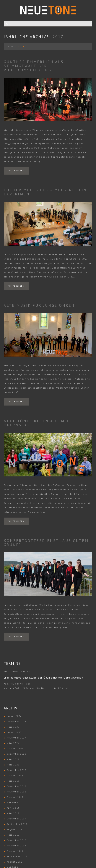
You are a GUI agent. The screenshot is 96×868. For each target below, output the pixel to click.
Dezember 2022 (17, 754)
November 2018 (17, 792)
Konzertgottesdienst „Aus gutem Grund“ (46, 543)
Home (10, 46)
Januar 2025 (14, 732)
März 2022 (13, 759)
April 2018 (13, 808)
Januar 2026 (14, 716)
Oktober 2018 (15, 797)
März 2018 (13, 813)
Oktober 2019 (15, 775)
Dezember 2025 (17, 721)
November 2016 (17, 846)
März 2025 (13, 727)
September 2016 (17, 856)
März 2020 (13, 765)
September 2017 (17, 824)
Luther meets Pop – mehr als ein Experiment (45, 192)
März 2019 (13, 781)
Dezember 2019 (17, 770)
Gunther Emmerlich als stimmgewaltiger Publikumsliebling (34, 66)
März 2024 (13, 743)
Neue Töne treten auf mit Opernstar (36, 423)
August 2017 (14, 829)
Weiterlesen (16, 171)
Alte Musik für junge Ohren (39, 305)
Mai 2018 (12, 802)
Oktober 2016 (15, 851)
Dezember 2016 (17, 840)
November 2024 (17, 738)
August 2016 (14, 862)
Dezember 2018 (17, 786)
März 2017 (13, 835)
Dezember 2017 (17, 819)
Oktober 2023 (15, 748)
